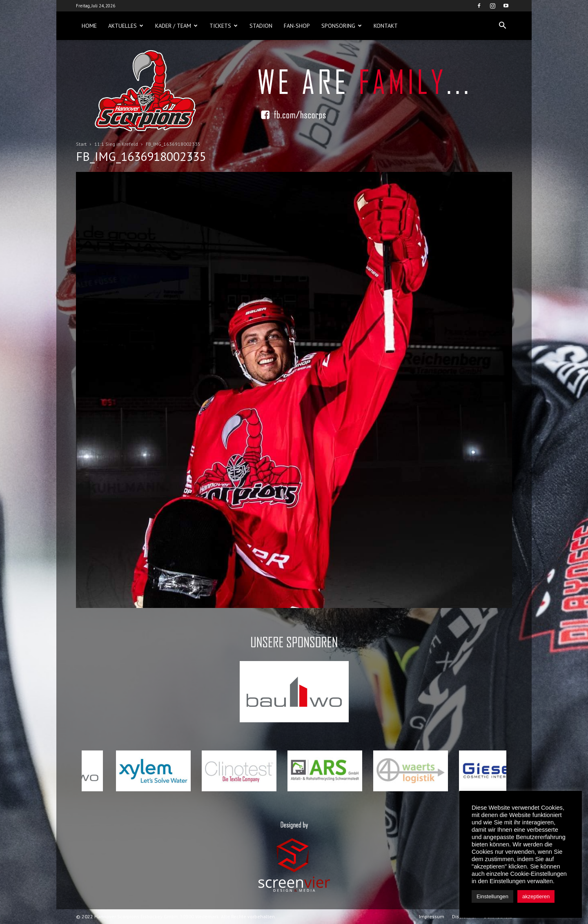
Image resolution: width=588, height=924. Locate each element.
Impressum (432, 916)
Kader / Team (176, 26)
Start (81, 144)
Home (89, 26)
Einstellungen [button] (492, 896)
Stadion (261, 26)
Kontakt (386, 26)
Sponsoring (342, 26)
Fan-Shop (297, 26)
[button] (502, 26)
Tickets (224, 26)
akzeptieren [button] (536, 896)
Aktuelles (126, 26)
